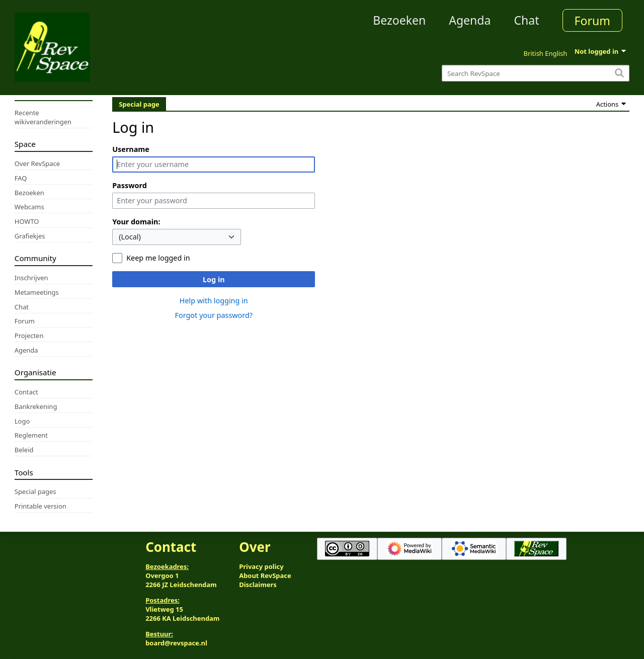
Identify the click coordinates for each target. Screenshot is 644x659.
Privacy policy (261, 566)
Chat (526, 20)
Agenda (470, 20)
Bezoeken (399, 20)
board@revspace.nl (176, 643)
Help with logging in (214, 301)
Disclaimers (258, 585)
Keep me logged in (158, 258)
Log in (214, 279)
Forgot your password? (214, 315)
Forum (592, 21)
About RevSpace (265, 575)
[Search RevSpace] (536, 73)
